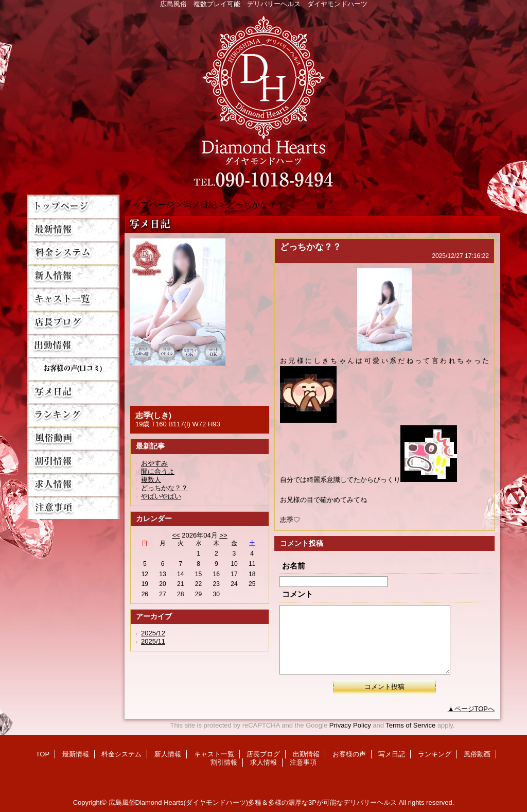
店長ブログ (73, 322)
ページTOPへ (475, 709)
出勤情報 (73, 345)
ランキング (73, 415)
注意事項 (73, 507)
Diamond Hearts (263, 99)
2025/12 (153, 633)
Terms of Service (410, 725)
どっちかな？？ (164, 488)
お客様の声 (73, 368)
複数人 (151, 480)
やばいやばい (161, 496)
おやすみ (154, 463)
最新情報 (73, 229)
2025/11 (153, 641)
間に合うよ (158, 471)
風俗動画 (73, 438)
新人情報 (73, 276)
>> (223, 535)
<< (176, 535)
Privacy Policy (350, 725)
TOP (73, 206)
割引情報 (73, 461)
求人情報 (73, 484)
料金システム (73, 253)
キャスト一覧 (73, 299)
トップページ (149, 204)
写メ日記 (73, 392)
